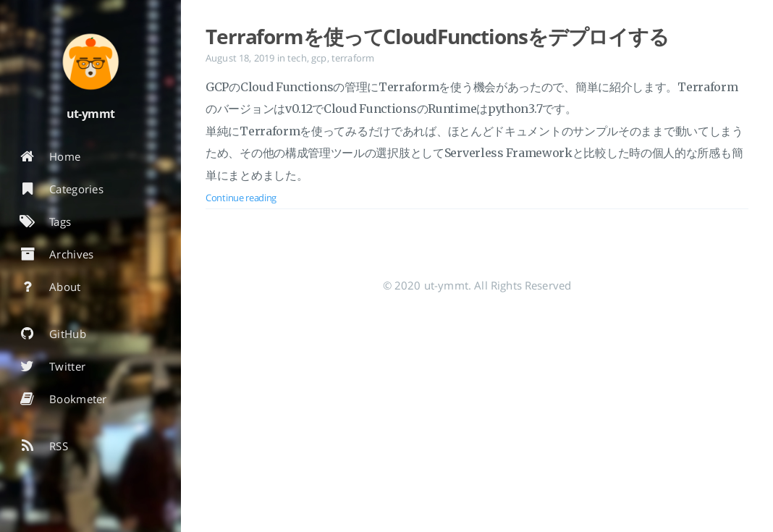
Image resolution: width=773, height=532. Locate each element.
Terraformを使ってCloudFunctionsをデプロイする (437, 36)
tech (297, 58)
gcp (319, 58)
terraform (353, 58)
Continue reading (241, 198)
